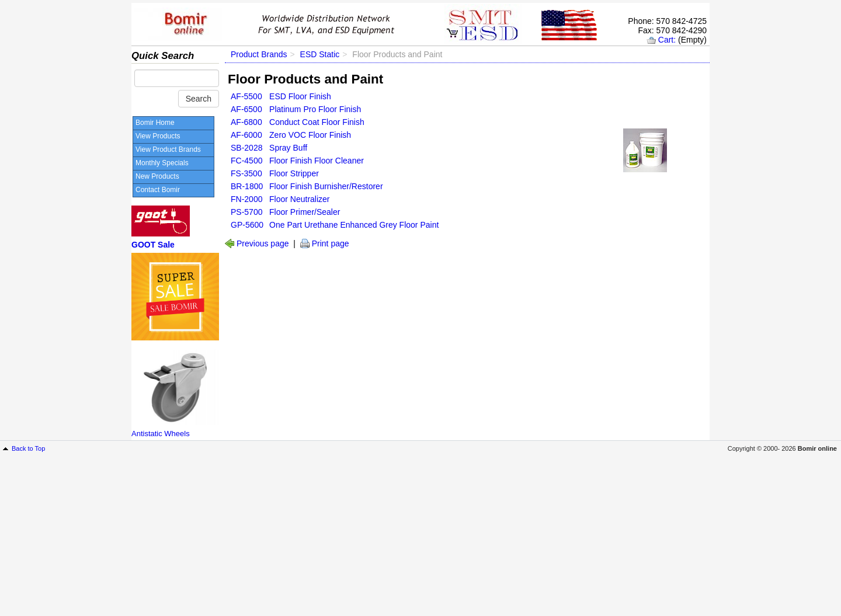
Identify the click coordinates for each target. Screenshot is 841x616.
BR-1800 (247, 186)
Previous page (263, 243)
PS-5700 (246, 212)
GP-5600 (247, 225)
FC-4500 (246, 161)
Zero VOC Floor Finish (310, 135)
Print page (331, 243)
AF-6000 (246, 135)
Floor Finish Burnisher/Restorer (326, 186)
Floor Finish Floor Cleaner (317, 161)
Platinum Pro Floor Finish (315, 109)
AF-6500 (246, 109)
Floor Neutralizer (299, 199)
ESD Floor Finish (300, 96)
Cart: (667, 40)
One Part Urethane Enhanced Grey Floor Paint (354, 225)
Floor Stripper (294, 173)
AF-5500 (246, 96)
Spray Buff (288, 148)
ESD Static (320, 54)
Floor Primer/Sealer (305, 212)
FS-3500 (246, 173)
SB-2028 (246, 148)
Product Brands (259, 54)
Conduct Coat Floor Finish (317, 122)
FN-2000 (246, 199)
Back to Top (28, 448)
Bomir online (817, 448)
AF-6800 (246, 122)
